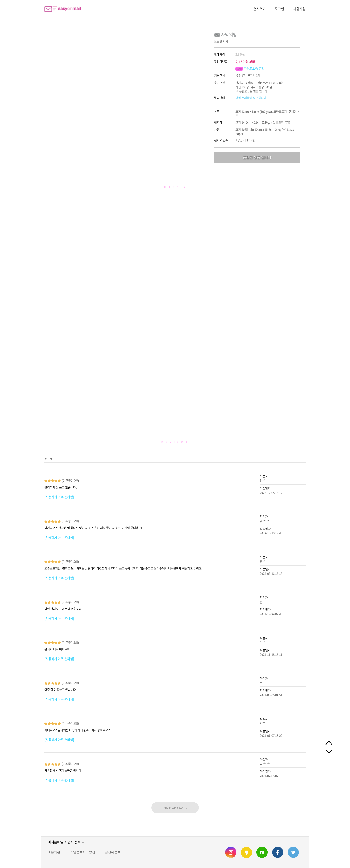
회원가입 (299, 9)
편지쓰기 (260, 9)
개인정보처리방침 (83, 852)
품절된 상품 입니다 (257, 157)
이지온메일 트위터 (293, 852)
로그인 (279, 9)
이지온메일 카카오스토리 (246, 852)
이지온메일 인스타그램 (231, 852)
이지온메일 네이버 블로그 (262, 852)
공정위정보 (113, 852)
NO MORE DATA (175, 808)
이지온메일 (62, 9)
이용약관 (54, 852)
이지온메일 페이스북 (278, 852)
